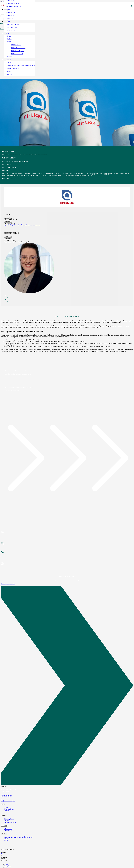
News (6, 807)
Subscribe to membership (13, 391)
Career (6, 840)
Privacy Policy (8, 866)
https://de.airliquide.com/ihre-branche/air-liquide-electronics (22, 225)
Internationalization (10, 822)
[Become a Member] (67, 532)
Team (6, 839)
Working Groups (9, 819)
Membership (8, 830)
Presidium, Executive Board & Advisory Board (18, 837)
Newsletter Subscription (8, 584)
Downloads (7, 863)
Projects (7, 821)
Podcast (7, 811)
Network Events (9, 809)
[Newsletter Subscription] (67, 686)
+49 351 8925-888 (6, 796)
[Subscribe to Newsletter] (67, 564)
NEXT (6, 812)
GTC (6, 867)
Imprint (6, 864)
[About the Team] (67, 552)
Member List (8, 829)
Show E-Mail (8, 222)
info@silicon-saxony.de (8, 801)
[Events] (67, 544)
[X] (1, 854)
